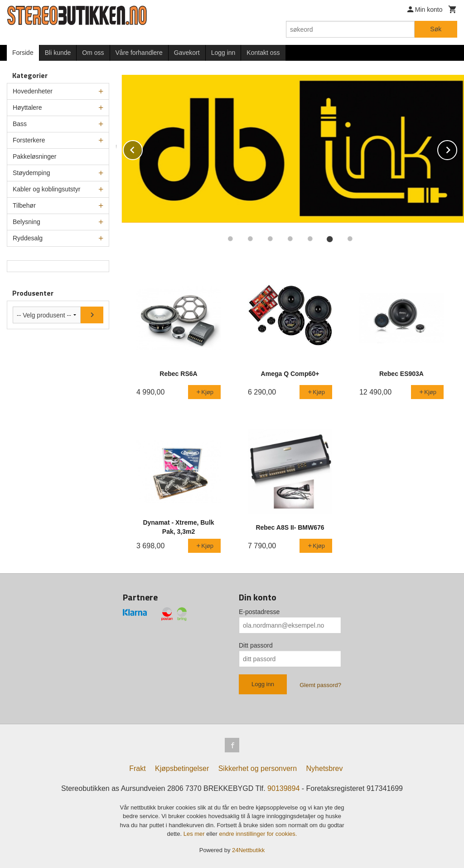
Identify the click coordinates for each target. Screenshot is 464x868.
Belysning (27, 222)
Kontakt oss (263, 53)
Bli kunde (58, 53)
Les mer (195, 834)
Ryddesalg (28, 238)
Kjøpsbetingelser (182, 768)
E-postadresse (259, 612)
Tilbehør (24, 205)
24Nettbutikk (248, 850)
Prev (142, 149)
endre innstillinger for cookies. (258, 834)
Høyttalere (27, 107)
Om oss (93, 53)
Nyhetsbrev (325, 768)
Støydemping (31, 173)
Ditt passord (256, 645)
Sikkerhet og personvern (258, 768)
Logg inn (223, 53)
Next (457, 149)
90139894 (283, 788)
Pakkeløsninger (35, 156)
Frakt (137, 768)
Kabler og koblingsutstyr (46, 189)
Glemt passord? (320, 685)
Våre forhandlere (139, 53)
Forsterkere (29, 140)
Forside (23, 53)
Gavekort (187, 53)
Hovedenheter (33, 91)
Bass (20, 124)
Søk (436, 29)
